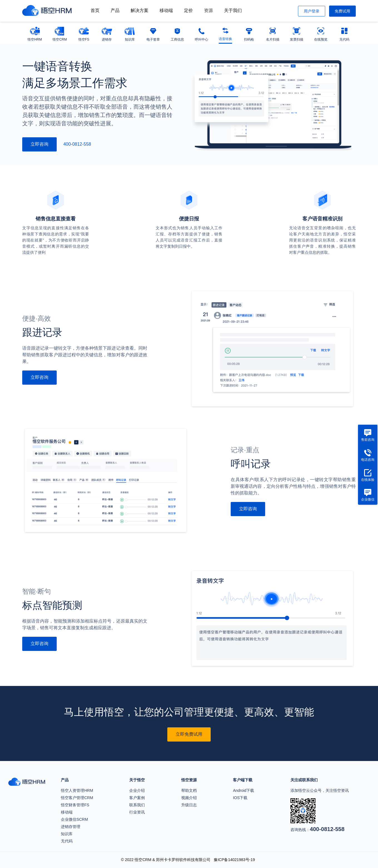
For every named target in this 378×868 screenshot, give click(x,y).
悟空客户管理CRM (77, 798)
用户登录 (312, 11)
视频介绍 (189, 798)
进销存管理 (71, 827)
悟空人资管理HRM (77, 790)
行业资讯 (137, 812)
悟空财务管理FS (75, 805)
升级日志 (189, 805)
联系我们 (137, 805)
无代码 (67, 841)
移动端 (166, 10)
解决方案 (140, 10)
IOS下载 (240, 798)
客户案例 (137, 798)
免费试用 (342, 11)
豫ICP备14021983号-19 (234, 860)
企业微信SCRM (74, 819)
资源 (208, 10)
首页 (95, 10)
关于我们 (233, 10)
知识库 (67, 834)
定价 (188, 10)
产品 (115, 10)
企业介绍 (137, 790)
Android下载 (243, 790)
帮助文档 (189, 790)
